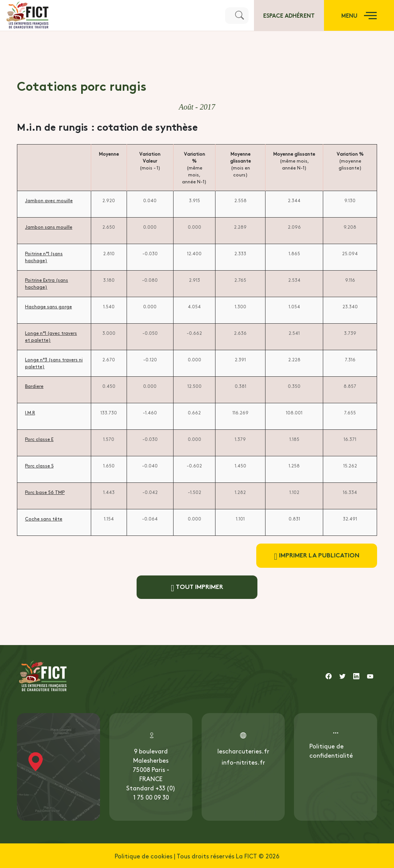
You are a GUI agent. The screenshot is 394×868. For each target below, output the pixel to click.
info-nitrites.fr (243, 762)
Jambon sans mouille (49, 227)
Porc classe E (39, 439)
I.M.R (30, 412)
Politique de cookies (144, 856)
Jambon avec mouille (49, 200)
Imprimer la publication (317, 556)
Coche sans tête (44, 519)
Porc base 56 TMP (45, 492)
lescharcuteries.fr (243, 751)
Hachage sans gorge (48, 306)
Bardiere (34, 386)
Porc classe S (39, 466)
